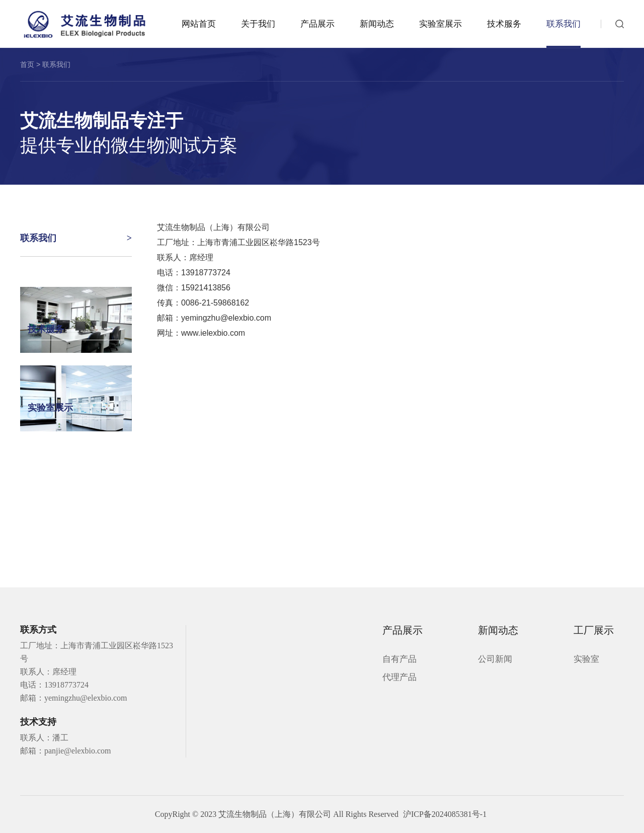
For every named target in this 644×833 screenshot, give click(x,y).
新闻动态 (377, 24)
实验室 (586, 659)
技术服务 (504, 24)
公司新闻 (495, 659)
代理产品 (399, 677)
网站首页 (199, 24)
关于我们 (258, 24)
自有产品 (399, 659)
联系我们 (563, 24)
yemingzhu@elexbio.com (226, 318)
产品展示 (317, 24)
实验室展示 (440, 24)
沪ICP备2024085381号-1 (445, 814)
